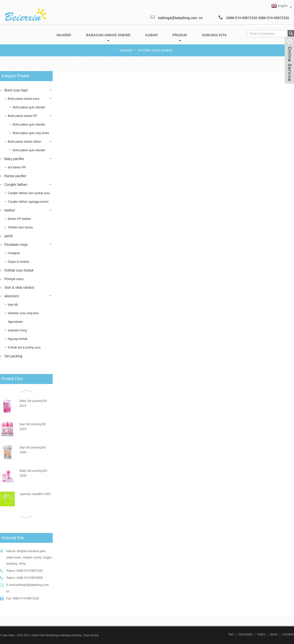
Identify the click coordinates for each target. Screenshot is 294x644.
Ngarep (126, 50)
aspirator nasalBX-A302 (35, 494)
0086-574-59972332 (274, 18)
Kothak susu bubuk (155, 50)
